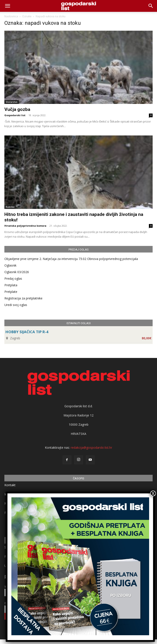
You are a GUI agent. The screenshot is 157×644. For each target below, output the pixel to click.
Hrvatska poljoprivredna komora (25, 226)
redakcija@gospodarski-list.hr (91, 447)
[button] (151, 6)
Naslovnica (11, 16)
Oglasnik (10, 265)
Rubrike (10, 207)
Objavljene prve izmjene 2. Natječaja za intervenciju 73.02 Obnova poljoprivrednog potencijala (71, 259)
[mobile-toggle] (7, 6)
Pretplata (11, 285)
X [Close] (153, 493)
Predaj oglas (13, 278)
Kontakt (10, 485)
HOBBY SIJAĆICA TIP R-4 (27, 332)
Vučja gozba (17, 109)
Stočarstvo (12, 102)
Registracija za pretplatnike (23, 298)
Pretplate (11, 292)
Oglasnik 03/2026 (17, 272)
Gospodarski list (15, 115)
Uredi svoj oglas (16, 305)
